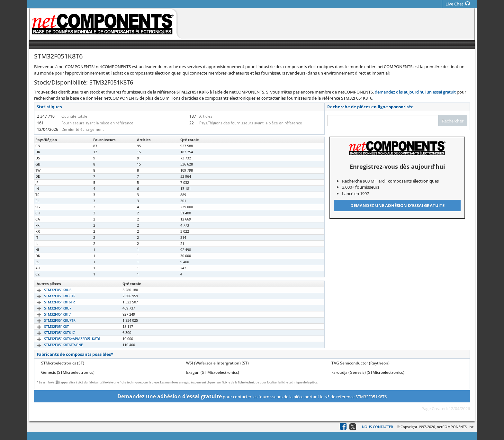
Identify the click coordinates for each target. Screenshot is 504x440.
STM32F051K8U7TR (52, 320)
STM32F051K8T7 (50, 314)
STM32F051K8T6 (50, 146)
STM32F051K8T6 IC (52, 332)
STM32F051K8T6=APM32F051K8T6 (65, 339)
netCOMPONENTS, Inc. (456, 427)
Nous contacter (378, 427)
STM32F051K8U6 (50, 290)
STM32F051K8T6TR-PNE (56, 345)
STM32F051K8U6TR (52, 296)
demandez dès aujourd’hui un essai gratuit (415, 92)
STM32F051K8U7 (50, 308)
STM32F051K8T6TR (52, 302)
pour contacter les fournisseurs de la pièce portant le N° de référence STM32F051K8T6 (252, 396)
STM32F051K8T (49, 326)
